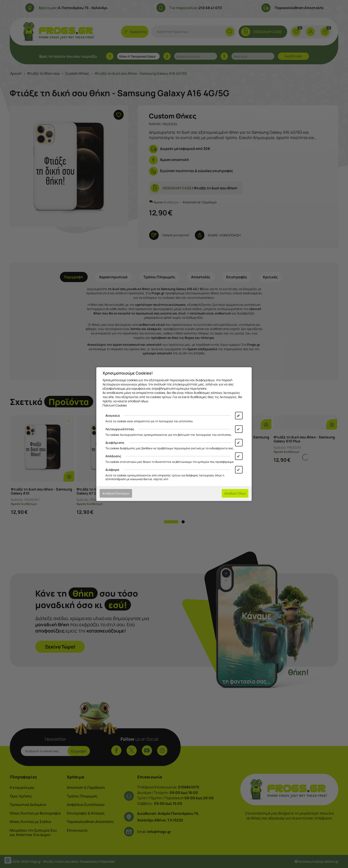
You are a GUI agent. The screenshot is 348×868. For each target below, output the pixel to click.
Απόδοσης (113, 456)
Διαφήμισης (115, 443)
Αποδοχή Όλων (235, 493)
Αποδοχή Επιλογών (116, 493)
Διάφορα (112, 470)
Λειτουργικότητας (120, 429)
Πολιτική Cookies (115, 405)
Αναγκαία (113, 415)
